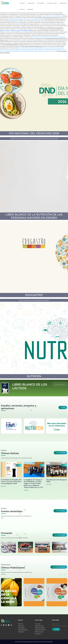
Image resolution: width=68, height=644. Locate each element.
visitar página (22, 48)
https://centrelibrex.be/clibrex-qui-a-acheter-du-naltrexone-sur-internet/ (27, 19)
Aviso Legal (38, 624)
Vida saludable (41, 3)
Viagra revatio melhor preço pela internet (52, 16)
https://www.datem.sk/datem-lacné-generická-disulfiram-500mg (16, 30)
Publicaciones (63, 3)
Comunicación (31, 3)
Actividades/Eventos (23, 630)
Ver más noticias (60, 453)
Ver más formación (60, 535)
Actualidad (30, 9)
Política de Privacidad (40, 628)
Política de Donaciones (40, 630)
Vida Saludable (21, 628)
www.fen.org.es (4, 50)
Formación (23, 9)
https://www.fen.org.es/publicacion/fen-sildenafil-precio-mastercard (48, 37)
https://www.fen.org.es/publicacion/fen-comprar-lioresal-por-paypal (31, 51)
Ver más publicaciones (59, 567)
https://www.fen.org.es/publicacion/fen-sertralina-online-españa (34, 50)
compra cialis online (13, 50)
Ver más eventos (60, 511)
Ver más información (60, 384)
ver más (63, 407)
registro (17, 22)
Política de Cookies (39, 626)
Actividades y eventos (52, 3)
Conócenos (23, 3)
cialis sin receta (52, 51)
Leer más (3, 486)
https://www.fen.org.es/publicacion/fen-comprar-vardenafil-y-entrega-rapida (45, 48)
